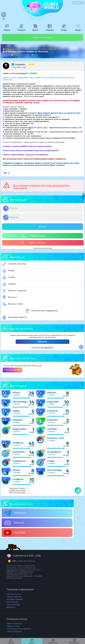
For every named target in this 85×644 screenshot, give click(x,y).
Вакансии (11, 607)
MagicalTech (20, 429)
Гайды (63, 29)
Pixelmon (53, 420)
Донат (35, 29)
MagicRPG (53, 402)
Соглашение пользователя (19, 629)
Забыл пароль (33, 243)
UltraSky (52, 429)
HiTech (16, 393)
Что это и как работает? (43, 348)
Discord (14, 523)
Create (51, 461)
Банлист (10, 297)
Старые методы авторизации (42, 248)
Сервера (49, 29)
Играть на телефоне (42, 38)
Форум (6, 29)
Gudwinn (18, 64)
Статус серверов (14, 631)
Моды (8, 271)
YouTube (14, 533)
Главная (8, 49)
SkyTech (52, 393)
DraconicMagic (32, 49)
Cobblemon (19, 461)
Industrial (53, 411)
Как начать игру (14, 594)
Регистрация (33, 236)
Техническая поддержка (41, 311)
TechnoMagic (20, 402)
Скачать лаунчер (14, 264)
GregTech (18, 420)
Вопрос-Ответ (13, 304)
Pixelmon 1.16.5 (56, 438)
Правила (21, 29)
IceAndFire (19, 452)
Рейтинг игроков (14, 291)
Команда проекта (14, 317)
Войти (43, 227)
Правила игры (13, 626)
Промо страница (14, 624)
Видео (77, 29)
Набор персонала (50, 49)
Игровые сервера (15, 599)
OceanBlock (54, 452)
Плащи (9, 284)
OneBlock (18, 443)
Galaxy (16, 411)
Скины (9, 277)
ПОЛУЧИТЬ (13, 370)
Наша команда (13, 605)
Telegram (15, 513)
